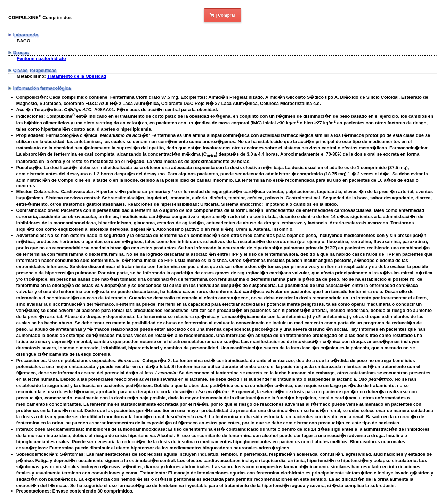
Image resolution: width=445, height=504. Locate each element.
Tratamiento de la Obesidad (76, 76)
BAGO (23, 41)
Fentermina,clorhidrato (41, 59)
